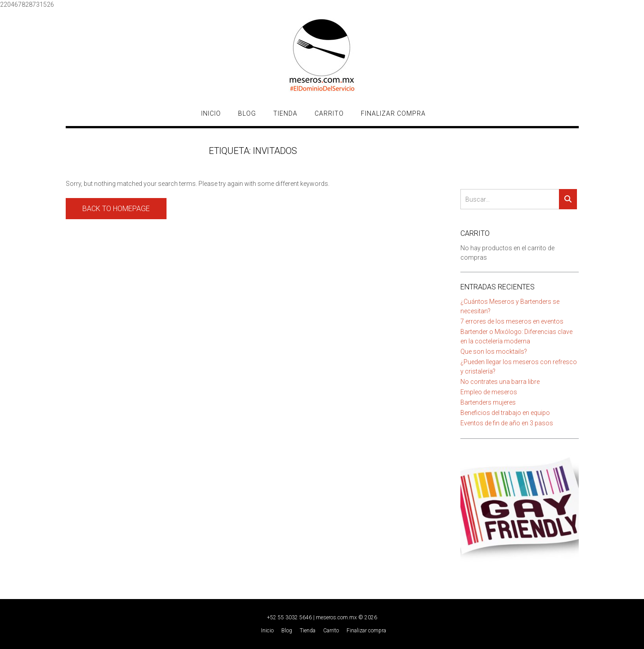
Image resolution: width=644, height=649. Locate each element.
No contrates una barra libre (500, 382)
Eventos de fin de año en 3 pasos (507, 423)
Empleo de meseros (489, 392)
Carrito (329, 113)
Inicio (211, 113)
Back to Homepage (116, 209)
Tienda (285, 113)
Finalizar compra (393, 113)
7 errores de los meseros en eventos (512, 321)
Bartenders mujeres (488, 402)
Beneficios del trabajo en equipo (505, 413)
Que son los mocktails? (494, 352)
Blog (247, 113)
